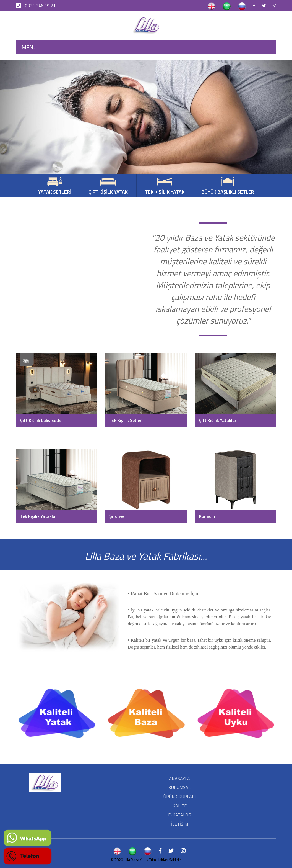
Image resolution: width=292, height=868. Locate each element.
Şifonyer (118, 516)
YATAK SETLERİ (55, 186)
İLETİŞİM (180, 824)
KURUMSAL (179, 787)
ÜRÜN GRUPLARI (180, 797)
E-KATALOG (180, 815)
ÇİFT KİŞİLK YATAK (108, 186)
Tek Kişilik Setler (126, 420)
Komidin (207, 516)
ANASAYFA (179, 779)
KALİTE (180, 806)
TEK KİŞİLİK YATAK (165, 186)
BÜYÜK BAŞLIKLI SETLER (228, 186)
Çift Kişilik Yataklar (218, 420)
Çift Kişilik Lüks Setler (42, 420)
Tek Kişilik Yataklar (39, 516)
